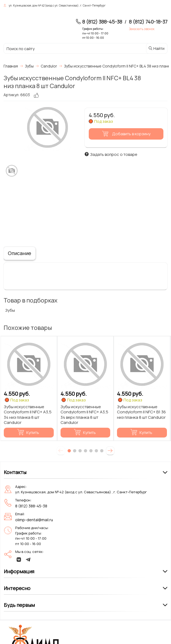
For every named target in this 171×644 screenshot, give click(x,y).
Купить (28, 432)
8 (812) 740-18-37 (148, 22)
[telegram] (28, 559)
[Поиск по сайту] (61, 49)
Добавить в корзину (125, 134)
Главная (11, 66)
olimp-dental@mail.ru (34, 520)
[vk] (19, 559)
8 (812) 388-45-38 (102, 22)
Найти (156, 48)
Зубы (10, 310)
